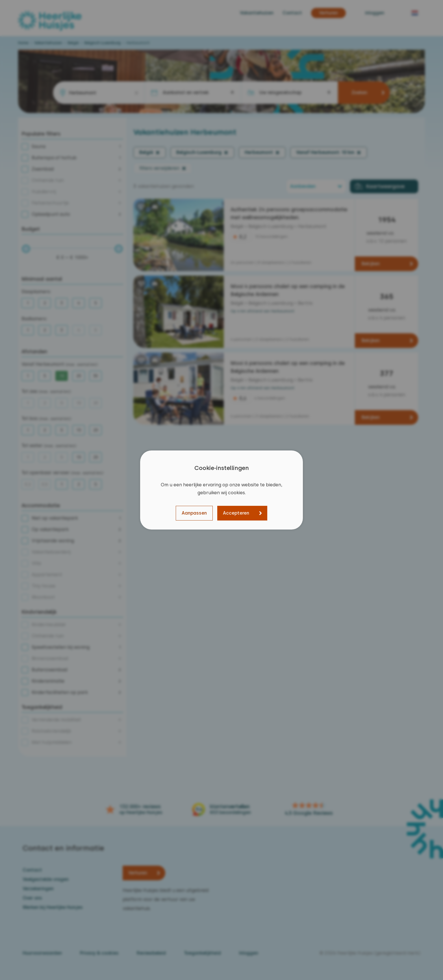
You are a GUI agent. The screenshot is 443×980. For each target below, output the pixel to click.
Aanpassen (194, 513)
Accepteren (236, 513)
